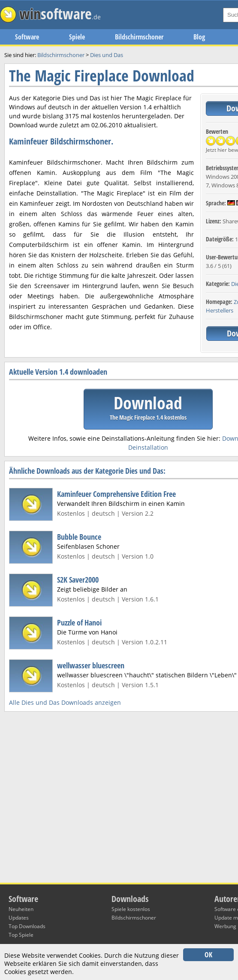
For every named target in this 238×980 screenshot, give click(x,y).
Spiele (77, 37)
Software (27, 37)
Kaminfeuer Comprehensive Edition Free (116, 494)
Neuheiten (21, 909)
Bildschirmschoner (139, 37)
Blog (199, 37)
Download (148, 406)
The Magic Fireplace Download (102, 76)
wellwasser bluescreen (91, 665)
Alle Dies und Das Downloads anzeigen (65, 702)
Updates (19, 918)
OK (208, 955)
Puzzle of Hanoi (79, 622)
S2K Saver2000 (78, 580)
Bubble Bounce (79, 537)
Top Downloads (27, 926)
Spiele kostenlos (131, 909)
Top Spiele (21, 935)
